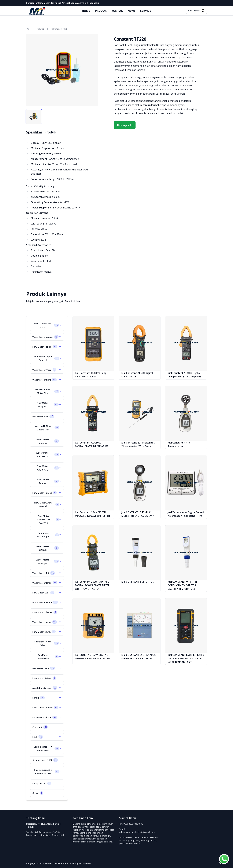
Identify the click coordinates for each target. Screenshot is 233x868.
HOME (86, 11)
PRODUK (101, 11)
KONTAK (117, 11)
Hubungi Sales (125, 125)
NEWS (131, 11)
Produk (40, 29)
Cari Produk (194, 11)
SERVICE (146, 11)
